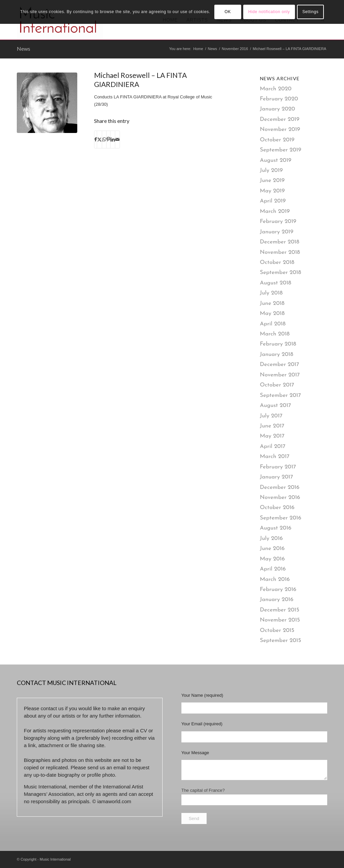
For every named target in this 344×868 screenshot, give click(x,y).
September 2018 (281, 272)
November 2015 (280, 620)
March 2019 (275, 211)
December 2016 (280, 487)
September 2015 (281, 641)
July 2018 (271, 293)
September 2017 (281, 395)
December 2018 (280, 242)
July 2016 (271, 538)
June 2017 (272, 426)
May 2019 (272, 191)
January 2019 (277, 232)
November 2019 (280, 129)
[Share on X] (99, 140)
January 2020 (278, 109)
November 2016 (280, 497)
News (24, 49)
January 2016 (277, 600)
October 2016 (277, 508)
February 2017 (278, 467)
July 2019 (271, 170)
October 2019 (277, 140)
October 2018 (277, 262)
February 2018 (278, 344)
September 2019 (281, 150)
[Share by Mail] (117, 140)
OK (228, 12)
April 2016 (273, 569)
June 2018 (272, 303)
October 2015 (277, 630)
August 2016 (276, 528)
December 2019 (280, 119)
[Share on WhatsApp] (104, 140)
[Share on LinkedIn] (113, 140)
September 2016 (281, 518)
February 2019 (278, 221)
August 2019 (276, 160)
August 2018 (276, 283)
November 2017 (280, 375)
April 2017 (273, 446)
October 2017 (277, 385)
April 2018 (273, 324)
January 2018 (277, 354)
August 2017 (276, 405)
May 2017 (272, 436)
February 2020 (279, 99)
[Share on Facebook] (96, 140)
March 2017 (275, 456)
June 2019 (272, 180)
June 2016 (272, 549)
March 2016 (275, 579)
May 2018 (272, 313)
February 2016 (278, 589)
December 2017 (280, 364)
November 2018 (280, 252)
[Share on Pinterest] (108, 140)
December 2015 (280, 610)
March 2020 (276, 89)
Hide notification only (269, 12)
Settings (310, 12)
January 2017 (277, 477)
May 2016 (272, 559)
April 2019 (273, 201)
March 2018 (275, 334)
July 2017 (271, 416)
